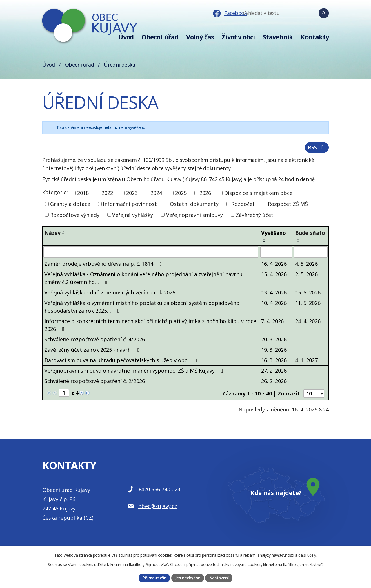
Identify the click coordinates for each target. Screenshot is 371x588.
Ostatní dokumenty (194, 205)
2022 (107, 194)
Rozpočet (243, 205)
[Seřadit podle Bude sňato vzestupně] (298, 240)
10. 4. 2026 (274, 303)
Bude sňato (310, 234)
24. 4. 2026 (308, 322)
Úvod (126, 37)
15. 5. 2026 (308, 293)
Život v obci (238, 37)
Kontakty (315, 37)
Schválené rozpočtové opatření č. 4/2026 (100, 340)
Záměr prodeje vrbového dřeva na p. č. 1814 (104, 264)
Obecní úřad (160, 37)
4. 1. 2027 (306, 361)
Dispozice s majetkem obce (258, 194)
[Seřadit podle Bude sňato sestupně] (298, 243)
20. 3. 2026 (274, 340)
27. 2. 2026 (274, 371)
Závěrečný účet (254, 215)
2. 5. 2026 (306, 275)
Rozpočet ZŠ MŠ (288, 205)
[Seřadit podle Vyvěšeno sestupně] (264, 243)
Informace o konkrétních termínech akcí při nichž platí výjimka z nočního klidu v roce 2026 (150, 326)
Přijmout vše (154, 578)
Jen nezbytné (187, 578)
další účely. (308, 555)
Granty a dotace (70, 205)
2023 (132, 194)
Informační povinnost (130, 205)
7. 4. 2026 (272, 322)
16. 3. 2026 (274, 361)
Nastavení (219, 578)
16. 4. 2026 (274, 264)
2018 (83, 194)
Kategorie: (55, 193)
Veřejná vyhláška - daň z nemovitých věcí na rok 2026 (115, 293)
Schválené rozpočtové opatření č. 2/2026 (100, 382)
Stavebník (278, 37)
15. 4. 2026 (274, 275)
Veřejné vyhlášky (133, 215)
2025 (181, 194)
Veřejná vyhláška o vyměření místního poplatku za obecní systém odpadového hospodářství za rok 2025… (142, 307)
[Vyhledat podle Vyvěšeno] (276, 253)
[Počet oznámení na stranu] (314, 394)
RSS (317, 148)
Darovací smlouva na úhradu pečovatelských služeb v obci (122, 361)
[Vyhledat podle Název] (151, 253)
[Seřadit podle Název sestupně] (64, 235)
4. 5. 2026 (306, 264)
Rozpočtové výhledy (75, 215)
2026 (205, 194)
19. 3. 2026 (274, 350)
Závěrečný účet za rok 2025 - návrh (93, 350)
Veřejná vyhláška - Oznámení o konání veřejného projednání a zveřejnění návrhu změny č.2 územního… (143, 279)
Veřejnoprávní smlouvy (194, 215)
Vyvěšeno (274, 234)
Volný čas (200, 37)
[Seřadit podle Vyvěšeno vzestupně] (264, 240)
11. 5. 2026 (308, 303)
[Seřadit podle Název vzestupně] (64, 232)
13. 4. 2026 (274, 293)
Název (52, 234)
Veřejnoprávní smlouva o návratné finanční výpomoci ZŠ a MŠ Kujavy (135, 371)
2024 (156, 194)
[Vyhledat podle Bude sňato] (311, 253)
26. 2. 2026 (274, 382)
